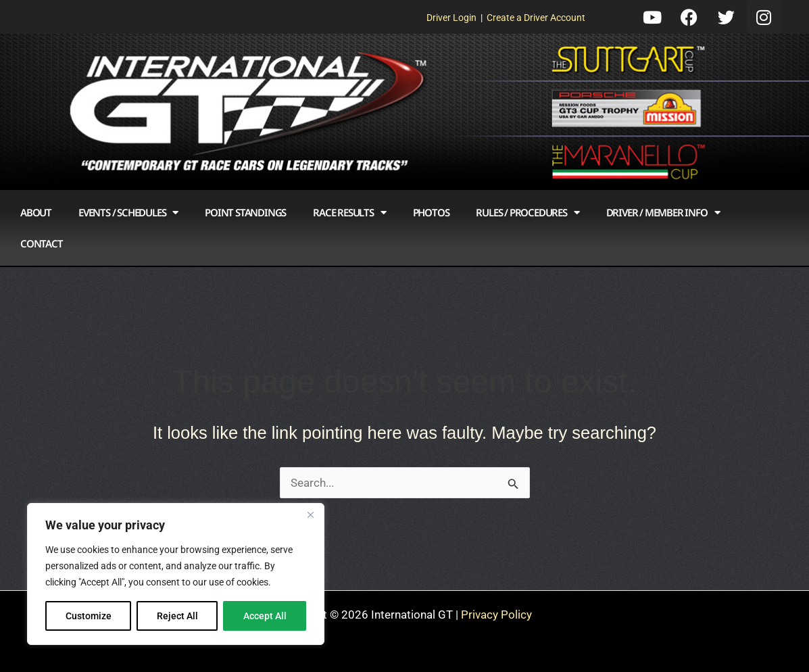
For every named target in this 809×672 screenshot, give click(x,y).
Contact (42, 243)
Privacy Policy (496, 615)
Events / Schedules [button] (128, 213)
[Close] (310, 514)
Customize (89, 616)
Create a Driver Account (536, 18)
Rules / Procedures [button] (527, 213)
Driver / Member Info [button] (663, 213)
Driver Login (451, 18)
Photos (431, 212)
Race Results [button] (349, 213)
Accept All (265, 616)
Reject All (177, 616)
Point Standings (245, 212)
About (36, 212)
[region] (176, 574)
